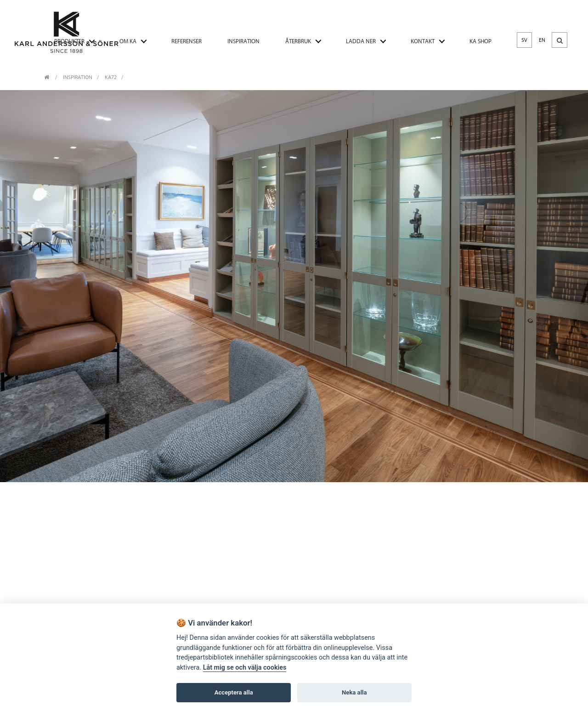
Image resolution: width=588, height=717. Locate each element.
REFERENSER (187, 41)
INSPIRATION (243, 41)
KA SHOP (481, 41)
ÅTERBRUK (298, 41)
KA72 (111, 77)
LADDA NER (361, 41)
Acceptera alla (234, 692)
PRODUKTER (69, 41)
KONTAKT (423, 41)
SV (524, 40)
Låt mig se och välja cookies (245, 668)
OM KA (128, 41)
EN (542, 40)
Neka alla (354, 692)
